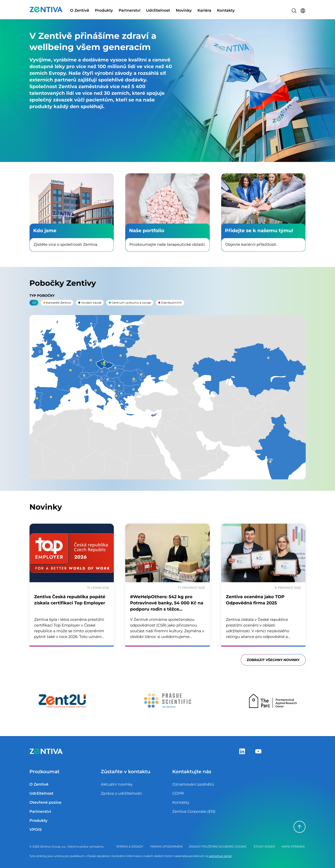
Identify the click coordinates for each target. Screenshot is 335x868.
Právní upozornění (166, 847)
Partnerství (129, 11)
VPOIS (36, 830)
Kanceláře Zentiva (57, 303)
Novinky (184, 11)
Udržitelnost (158, 11)
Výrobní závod (90, 303)
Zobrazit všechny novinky (273, 660)
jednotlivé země (220, 856)
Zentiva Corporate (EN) (194, 812)
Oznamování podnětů (193, 785)
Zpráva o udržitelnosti (121, 794)
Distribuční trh (170, 303)
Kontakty (226, 11)
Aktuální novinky (117, 785)
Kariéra (204, 11)
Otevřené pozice (46, 803)
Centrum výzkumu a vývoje (130, 303)
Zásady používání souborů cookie (218, 847)
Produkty (104, 11)
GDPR (178, 794)
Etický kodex (265, 847)
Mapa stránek (293, 847)
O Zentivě (80, 11)
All (34, 303)
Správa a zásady (130, 847)
